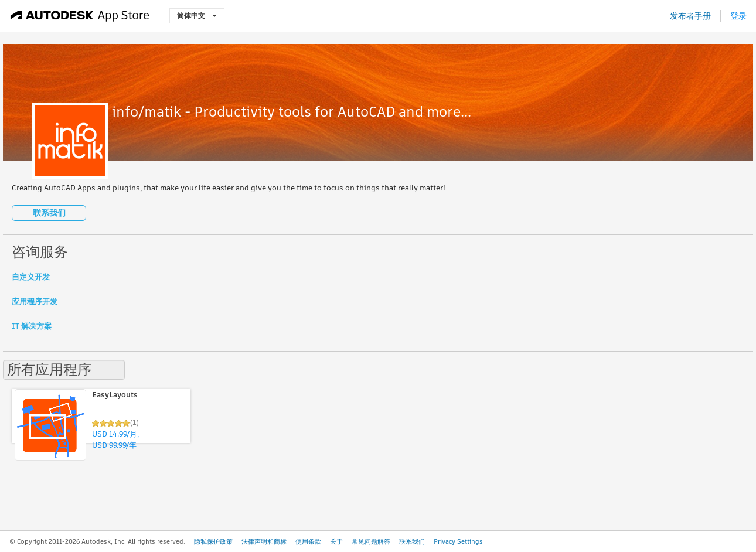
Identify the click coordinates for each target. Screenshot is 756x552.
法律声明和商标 (264, 541)
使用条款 (308, 541)
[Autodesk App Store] (80, 16)
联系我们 (49, 213)
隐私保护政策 (213, 541)
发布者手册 (690, 16)
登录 (738, 16)
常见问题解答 (371, 541)
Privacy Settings (458, 541)
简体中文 (197, 16)
